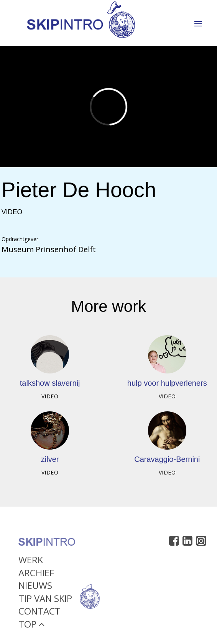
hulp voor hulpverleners (167, 383)
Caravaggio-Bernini (167, 459)
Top (31, 625)
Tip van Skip (45, 600)
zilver (50, 459)
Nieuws (35, 587)
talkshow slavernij (50, 383)
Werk (31, 561)
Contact (39, 613)
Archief (36, 574)
